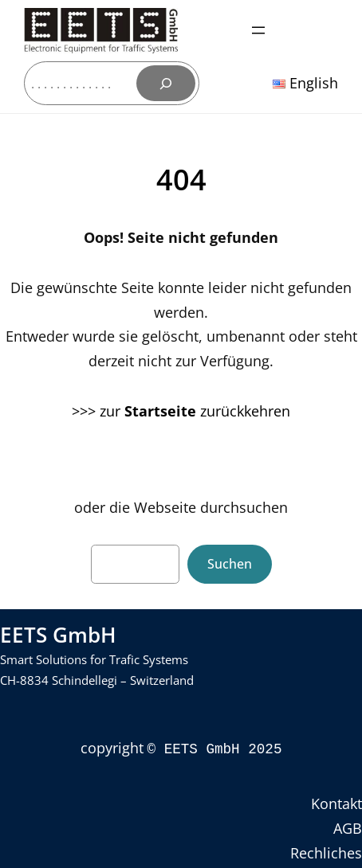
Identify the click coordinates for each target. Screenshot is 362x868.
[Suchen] (166, 83)
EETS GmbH (58, 635)
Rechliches (326, 851)
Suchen (230, 564)
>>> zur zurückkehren (181, 411)
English (305, 83)
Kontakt (336, 802)
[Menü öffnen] (258, 30)
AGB (348, 827)
